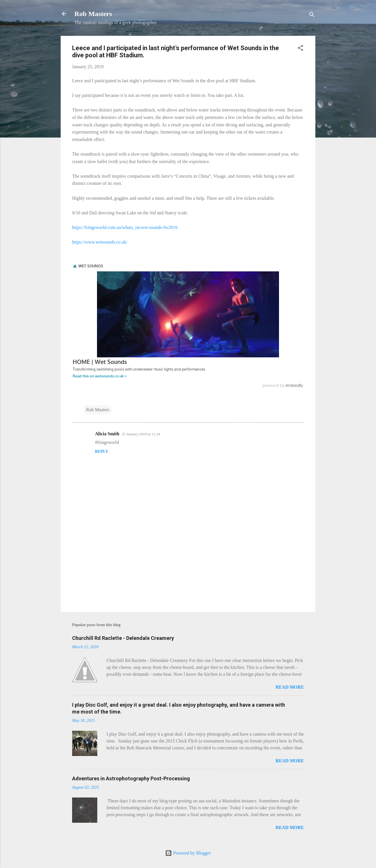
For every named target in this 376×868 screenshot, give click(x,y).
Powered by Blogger (188, 853)
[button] (300, 49)
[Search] (312, 16)
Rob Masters (93, 14)
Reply (102, 451)
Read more (290, 687)
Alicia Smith (107, 434)
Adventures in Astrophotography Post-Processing (131, 778)
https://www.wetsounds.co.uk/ (100, 242)
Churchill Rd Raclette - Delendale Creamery (123, 638)
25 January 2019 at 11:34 (141, 434)
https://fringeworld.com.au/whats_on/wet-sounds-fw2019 (125, 227)
